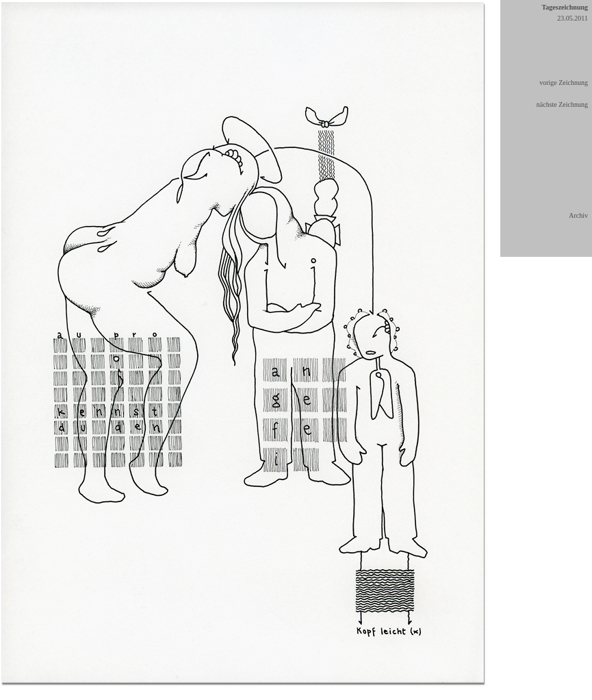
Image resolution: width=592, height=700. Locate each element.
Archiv (578, 215)
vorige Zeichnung (564, 83)
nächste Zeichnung (562, 104)
